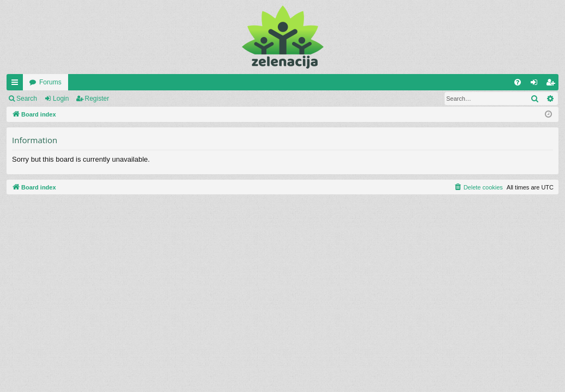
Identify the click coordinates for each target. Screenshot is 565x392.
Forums (50, 82)
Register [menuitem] (553, 84)
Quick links (17, 84)
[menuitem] (518, 82)
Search (27, 99)
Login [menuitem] (536, 84)
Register (97, 99)
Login (61, 99)
